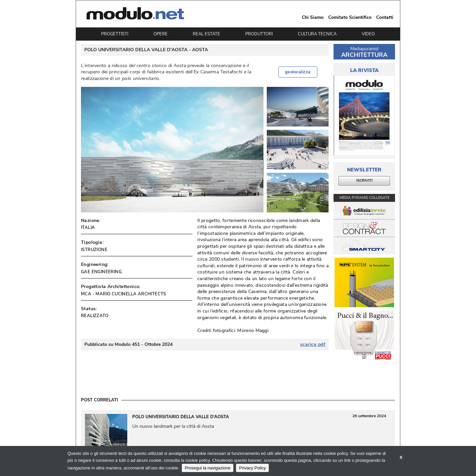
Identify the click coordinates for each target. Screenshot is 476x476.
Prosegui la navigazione (208, 468)
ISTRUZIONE (94, 250)
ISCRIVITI (364, 181)
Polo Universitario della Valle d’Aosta (181, 417)
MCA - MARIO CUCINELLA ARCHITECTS (124, 294)
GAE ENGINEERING (101, 272)
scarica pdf (313, 345)
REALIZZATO (95, 316)
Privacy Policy (252, 468)
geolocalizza (298, 72)
